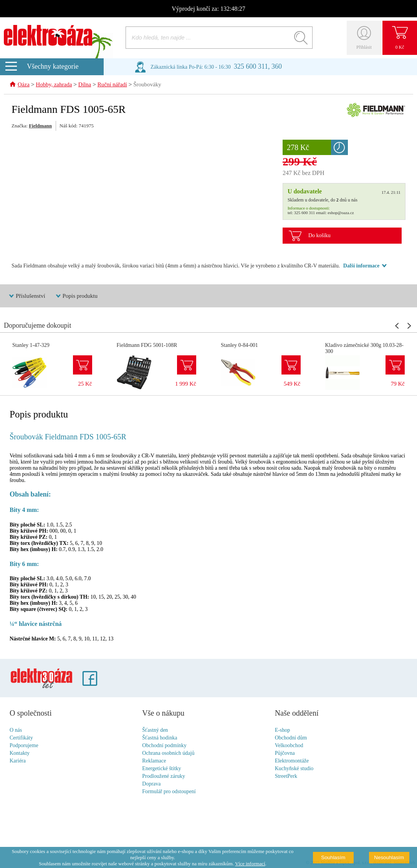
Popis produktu (80, 296)
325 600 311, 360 (258, 66)
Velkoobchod (289, 746)
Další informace (361, 266)
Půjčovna (285, 753)
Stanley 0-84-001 (239, 346)
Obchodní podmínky (164, 746)
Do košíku (319, 236)
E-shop (283, 730)
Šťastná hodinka (160, 738)
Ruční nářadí (112, 85)
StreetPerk (286, 776)
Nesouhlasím (389, 857)
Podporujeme (24, 746)
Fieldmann (40, 126)
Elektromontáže (292, 761)
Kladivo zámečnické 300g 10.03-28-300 (365, 349)
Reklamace (154, 761)
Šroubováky (147, 85)
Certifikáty (21, 738)
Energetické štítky (161, 769)
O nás (16, 730)
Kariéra (18, 761)
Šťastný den (155, 730)
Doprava (151, 784)
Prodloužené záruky (164, 776)
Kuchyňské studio (294, 769)
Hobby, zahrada (54, 85)
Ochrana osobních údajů (168, 753)
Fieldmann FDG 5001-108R (147, 346)
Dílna (85, 85)
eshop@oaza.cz (341, 213)
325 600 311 (305, 213)
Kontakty (20, 753)
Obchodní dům (291, 738)
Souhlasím (333, 857)
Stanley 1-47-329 (31, 346)
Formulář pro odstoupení (169, 792)
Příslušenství (31, 296)
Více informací (250, 864)
